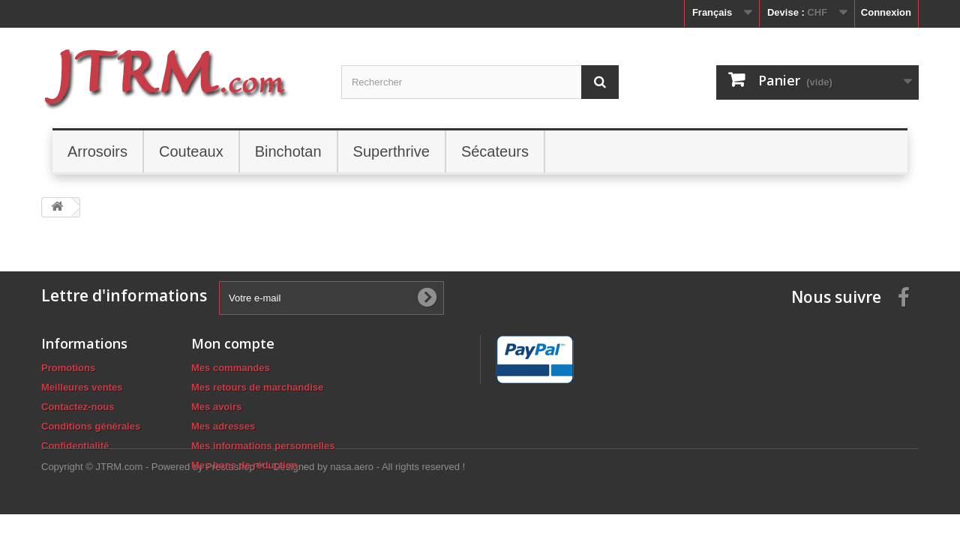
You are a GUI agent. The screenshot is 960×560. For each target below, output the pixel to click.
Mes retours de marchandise (257, 387)
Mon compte (233, 343)
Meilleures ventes (82, 387)
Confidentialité (75, 446)
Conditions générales (91, 426)
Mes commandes (231, 368)
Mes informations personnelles (263, 446)
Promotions (68, 368)
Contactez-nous (78, 407)
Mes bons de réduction (244, 465)
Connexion (886, 12)
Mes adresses (223, 426)
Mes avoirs (216, 407)
